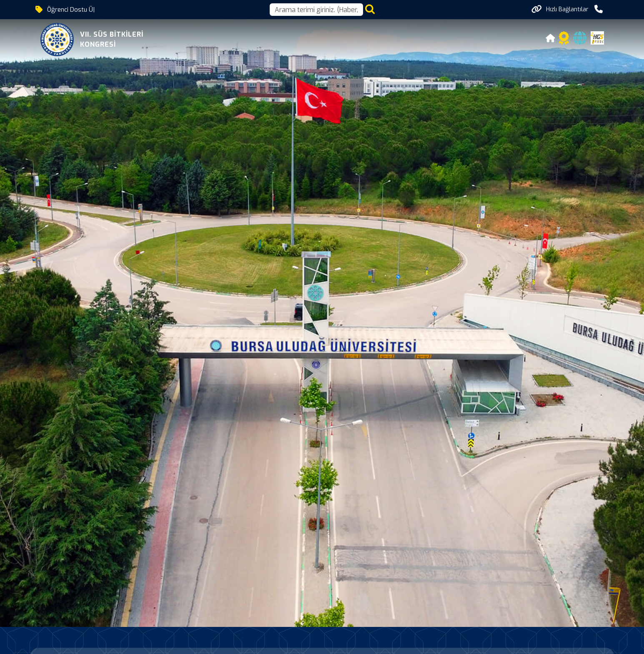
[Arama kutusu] (316, 10)
